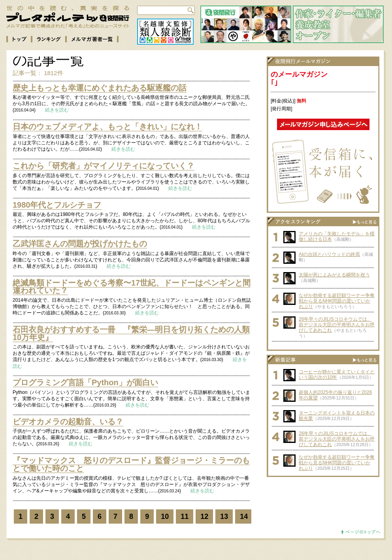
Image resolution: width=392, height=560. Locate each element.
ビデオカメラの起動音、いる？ (68, 422)
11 (185, 516)
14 (244, 516)
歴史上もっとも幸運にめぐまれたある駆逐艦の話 (100, 88)
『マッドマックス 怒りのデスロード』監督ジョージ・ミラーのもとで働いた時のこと (131, 464)
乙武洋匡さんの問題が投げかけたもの (80, 244)
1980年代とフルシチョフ (57, 205)
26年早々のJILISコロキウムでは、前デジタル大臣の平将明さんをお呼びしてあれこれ (337, 325)
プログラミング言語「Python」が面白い (85, 382)
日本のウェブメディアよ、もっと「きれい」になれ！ (107, 127)
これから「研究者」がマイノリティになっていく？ (104, 166)
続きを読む (57, 110)
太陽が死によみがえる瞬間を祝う (334, 275)
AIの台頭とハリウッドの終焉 (329, 254)
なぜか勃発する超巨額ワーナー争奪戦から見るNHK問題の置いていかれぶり (337, 301)
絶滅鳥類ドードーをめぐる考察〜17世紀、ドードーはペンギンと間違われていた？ (132, 287)
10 (165, 516)
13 (224, 516)
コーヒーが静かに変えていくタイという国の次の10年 (337, 375)
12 (204, 516)
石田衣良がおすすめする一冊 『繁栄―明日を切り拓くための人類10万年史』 (131, 333)
